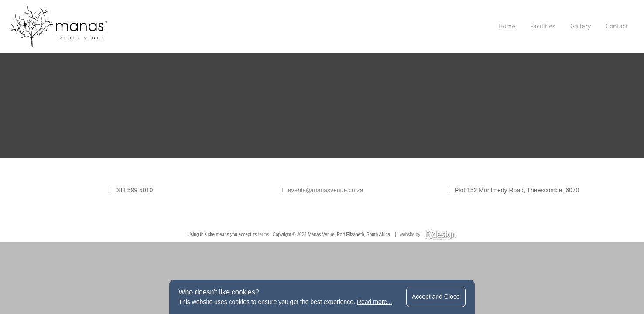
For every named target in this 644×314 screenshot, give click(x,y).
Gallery (581, 26)
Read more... (375, 302)
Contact (617, 26)
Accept (436, 297)
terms (264, 234)
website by (428, 234)
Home (507, 26)
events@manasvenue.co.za (326, 190)
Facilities (543, 26)
